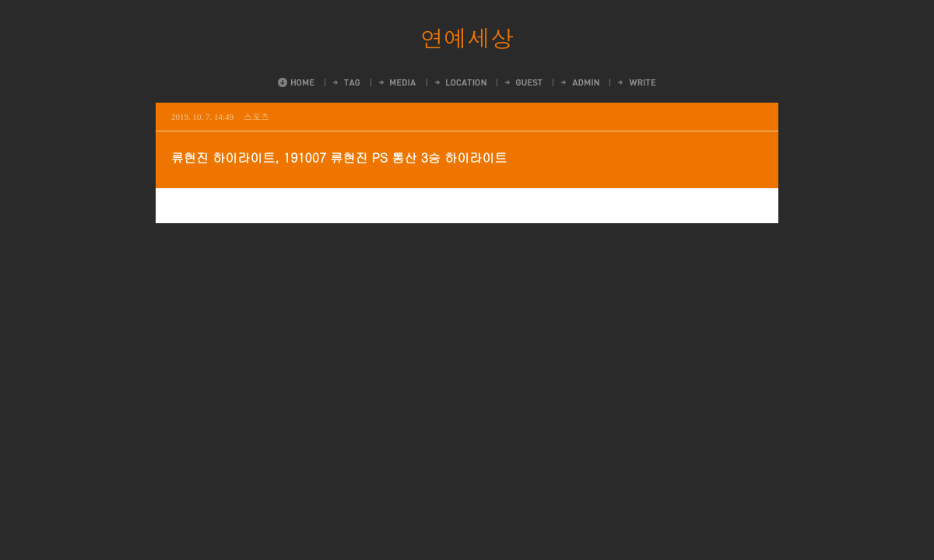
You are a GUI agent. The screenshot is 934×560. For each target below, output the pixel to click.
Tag (346, 82)
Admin (579, 82)
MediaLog (397, 82)
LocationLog (460, 82)
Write (636, 82)
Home (296, 82)
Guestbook (523, 82)
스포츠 (256, 116)
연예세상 (467, 37)
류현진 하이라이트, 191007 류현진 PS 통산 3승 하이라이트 (339, 157)
